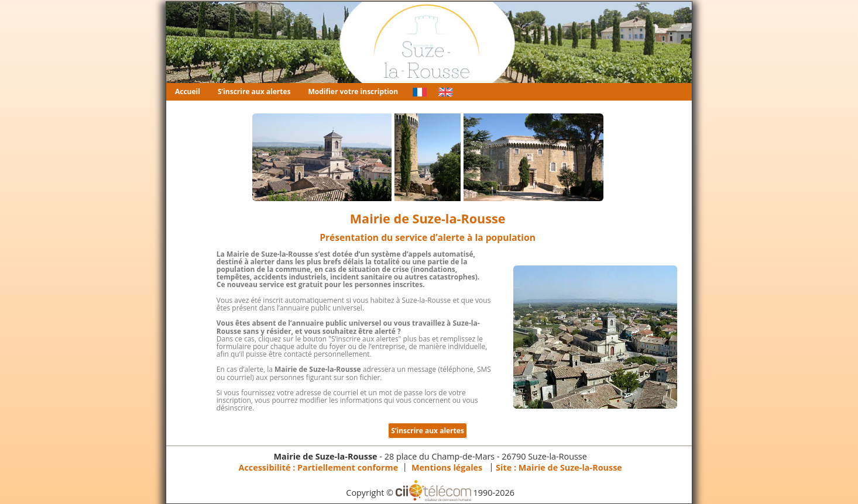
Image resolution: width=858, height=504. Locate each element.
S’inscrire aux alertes (254, 92)
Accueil (188, 92)
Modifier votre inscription (354, 92)
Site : (559, 467)
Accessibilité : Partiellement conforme (318, 467)
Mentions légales (447, 467)
